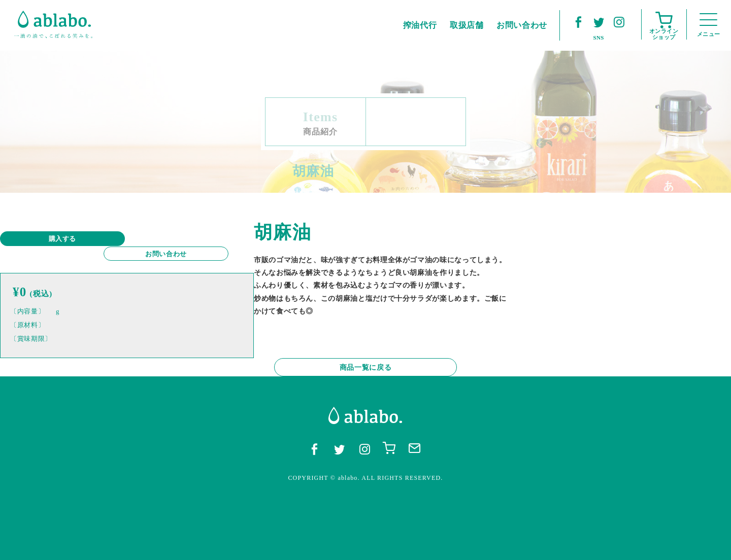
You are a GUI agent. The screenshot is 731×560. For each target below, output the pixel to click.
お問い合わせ (173, 239)
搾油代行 (420, 25)
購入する (56, 239)
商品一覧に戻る (365, 416)
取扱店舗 (467, 25)
